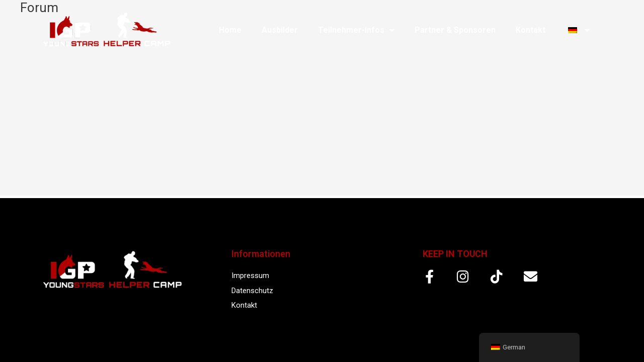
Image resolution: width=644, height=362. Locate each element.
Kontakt (531, 30)
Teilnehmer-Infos (356, 30)
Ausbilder (280, 30)
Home (230, 30)
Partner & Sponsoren (455, 30)
